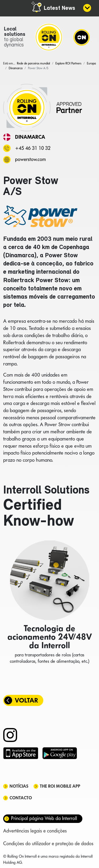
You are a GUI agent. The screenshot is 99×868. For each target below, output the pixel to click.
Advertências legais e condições (35, 831)
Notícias (19, 786)
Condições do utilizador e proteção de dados (48, 843)
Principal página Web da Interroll (44, 818)
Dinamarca (30, 137)
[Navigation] (82, 37)
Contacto (21, 798)
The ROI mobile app (60, 786)
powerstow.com (30, 159)
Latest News (60, 8)
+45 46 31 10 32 (33, 148)
